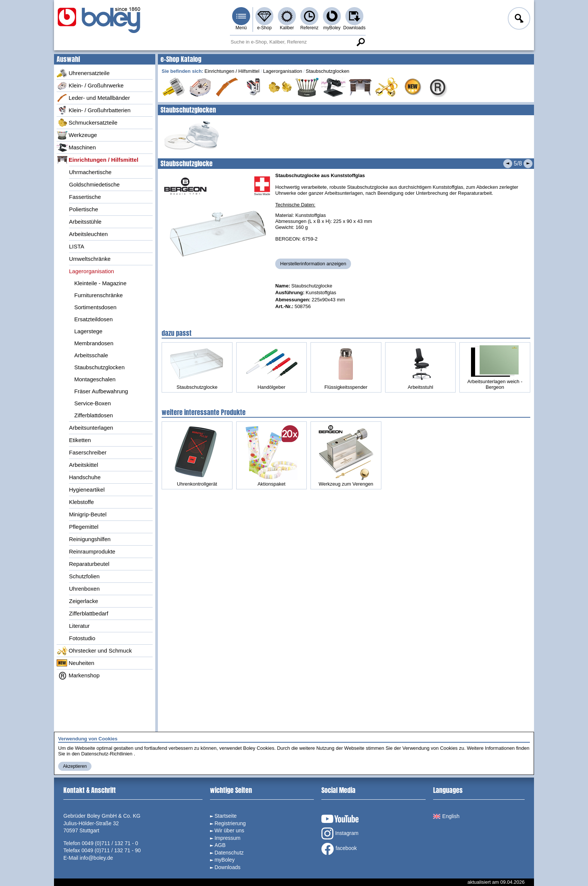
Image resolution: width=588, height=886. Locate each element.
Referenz (310, 28)
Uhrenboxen (84, 589)
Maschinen (76, 147)
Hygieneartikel (87, 490)
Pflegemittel (84, 527)
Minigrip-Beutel (88, 514)
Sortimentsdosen (95, 307)
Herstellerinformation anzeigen (313, 264)
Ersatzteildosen (94, 319)
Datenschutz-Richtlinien (107, 754)
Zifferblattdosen (94, 415)
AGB (220, 845)
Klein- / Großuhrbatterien (94, 110)
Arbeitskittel (84, 465)
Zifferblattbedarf (89, 613)
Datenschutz (229, 853)
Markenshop (78, 675)
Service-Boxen (93, 403)
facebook (339, 849)
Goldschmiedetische (94, 184)
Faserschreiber (88, 452)
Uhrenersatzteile (83, 73)
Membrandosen (94, 343)
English (446, 816)
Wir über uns (229, 830)
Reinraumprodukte (92, 551)
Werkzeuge (77, 135)
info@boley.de (97, 858)
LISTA (77, 246)
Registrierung (230, 823)
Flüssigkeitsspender (346, 369)
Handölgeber (271, 369)
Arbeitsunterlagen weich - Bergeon (495, 367)
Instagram (340, 833)
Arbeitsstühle (85, 222)
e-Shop (265, 28)
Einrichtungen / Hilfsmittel (97, 160)
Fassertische (85, 197)
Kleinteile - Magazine (100, 283)
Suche (360, 42)
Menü (241, 28)
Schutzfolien (84, 576)
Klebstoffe (81, 502)
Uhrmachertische (90, 172)
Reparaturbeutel (89, 564)
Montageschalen (95, 379)
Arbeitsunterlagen (91, 428)
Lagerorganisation (91, 271)
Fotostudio (82, 638)
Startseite (226, 816)
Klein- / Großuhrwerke (90, 86)
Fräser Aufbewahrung (101, 391)
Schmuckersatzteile (87, 123)
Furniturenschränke (98, 295)
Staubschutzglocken (99, 367)
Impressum (227, 838)
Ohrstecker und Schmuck (94, 651)
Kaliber (287, 28)
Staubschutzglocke (197, 369)
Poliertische (84, 209)
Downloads (354, 28)
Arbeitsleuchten (88, 234)
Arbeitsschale (91, 355)
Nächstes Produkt (528, 164)
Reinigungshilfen (90, 539)
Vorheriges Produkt (508, 164)
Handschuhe (85, 477)
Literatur (79, 626)
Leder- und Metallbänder (93, 98)
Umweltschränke (90, 259)
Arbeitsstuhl (420, 369)
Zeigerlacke (84, 601)
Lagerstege (88, 331)
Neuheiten (75, 663)
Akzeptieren (75, 766)
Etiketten (80, 440)
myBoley (332, 28)
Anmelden (518, 20)
